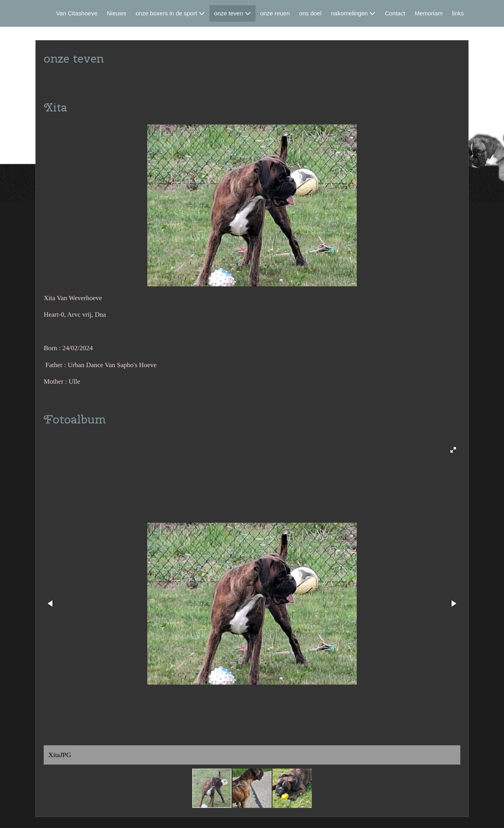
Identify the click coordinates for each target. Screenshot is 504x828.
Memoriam (429, 13)
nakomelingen (349, 13)
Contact (395, 13)
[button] (453, 450)
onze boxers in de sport (166, 13)
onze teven (229, 13)
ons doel (310, 13)
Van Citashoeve (77, 13)
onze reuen (275, 13)
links (458, 13)
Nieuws (116, 13)
